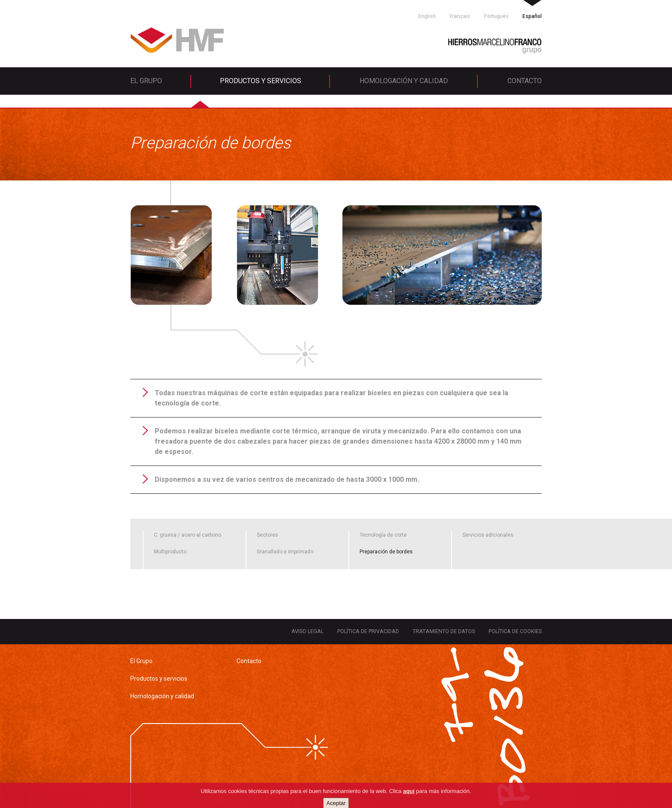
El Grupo (146, 81)
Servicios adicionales (488, 535)
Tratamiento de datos (444, 631)
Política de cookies (515, 631)
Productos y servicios (261, 81)
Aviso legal (307, 631)
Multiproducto (170, 552)
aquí (409, 800)
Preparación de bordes (386, 552)
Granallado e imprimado (285, 552)
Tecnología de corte (383, 535)
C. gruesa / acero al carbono (187, 535)
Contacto (525, 81)
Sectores (267, 535)
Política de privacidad (368, 631)
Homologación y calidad (404, 81)
